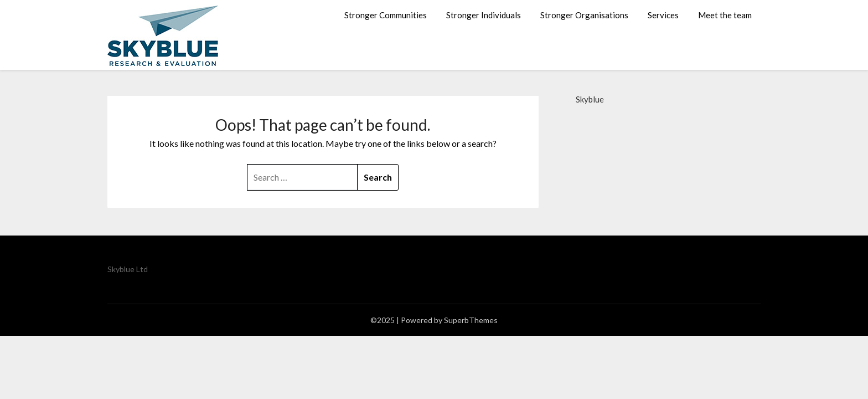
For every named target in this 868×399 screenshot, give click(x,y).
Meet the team (725, 15)
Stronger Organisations (584, 15)
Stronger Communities (386, 15)
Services (663, 15)
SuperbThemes (471, 320)
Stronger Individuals (484, 15)
